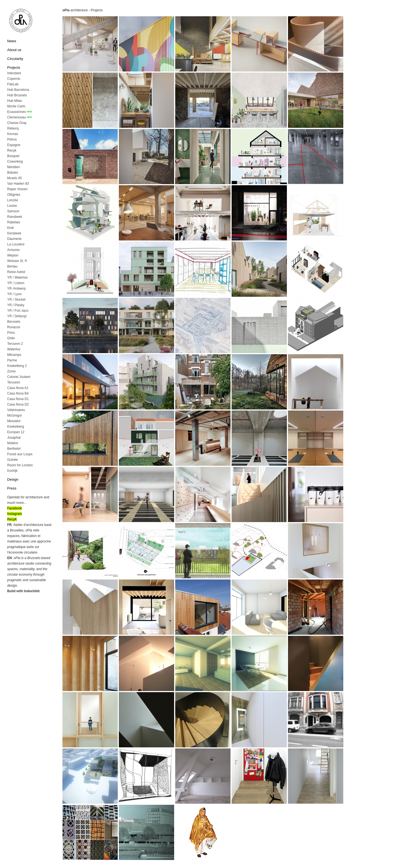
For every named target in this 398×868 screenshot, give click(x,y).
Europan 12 (16, 432)
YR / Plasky (16, 305)
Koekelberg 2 (17, 366)
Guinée (13, 460)
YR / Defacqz (17, 316)
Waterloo (14, 349)
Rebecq (13, 128)
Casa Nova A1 (18, 388)
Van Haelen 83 (18, 184)
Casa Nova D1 (18, 399)
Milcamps (14, 355)
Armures (13, 250)
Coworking (15, 162)
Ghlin (11, 338)
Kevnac (13, 134)
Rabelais (14, 222)
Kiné (11, 228)
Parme (12, 360)
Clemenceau (16, 117)
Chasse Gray (17, 123)
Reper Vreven (17, 189)
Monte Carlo (16, 106)
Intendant (14, 73)
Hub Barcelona (18, 90)
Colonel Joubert (19, 377)
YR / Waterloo (17, 277)
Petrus (12, 139)
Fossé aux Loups (20, 454)
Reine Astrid (16, 272)
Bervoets (14, 322)
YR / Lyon (14, 294)
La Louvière (16, 244)
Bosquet (13, 156)
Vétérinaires (16, 410)
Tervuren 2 (15, 344)
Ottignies (14, 195)
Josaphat (14, 438)
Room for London (20, 465)
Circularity (15, 59)
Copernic (14, 79)
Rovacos (14, 327)
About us (14, 50)
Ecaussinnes (17, 112)
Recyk (12, 150)
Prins (11, 333)
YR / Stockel (16, 300)
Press (12, 488)
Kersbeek (14, 233)
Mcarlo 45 (15, 178)
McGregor (15, 416)
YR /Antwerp (16, 289)
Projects (14, 68)
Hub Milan (15, 101)
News (12, 41)
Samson (13, 211)
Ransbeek (15, 217)
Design (13, 479)
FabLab (13, 84)
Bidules (13, 173)
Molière (13, 443)
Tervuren (14, 382)
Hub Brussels (17, 95)
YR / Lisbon (16, 283)
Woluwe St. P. (17, 261)
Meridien (14, 167)
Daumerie (14, 239)
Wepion (13, 255)
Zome (11, 371)
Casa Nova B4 (18, 393)
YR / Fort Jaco (18, 311)
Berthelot (14, 449)
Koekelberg (16, 427)
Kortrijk (12, 471)
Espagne (14, 145)
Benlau (12, 266)
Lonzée (13, 200)
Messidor (14, 421)
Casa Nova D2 (18, 404)
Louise (12, 206)
